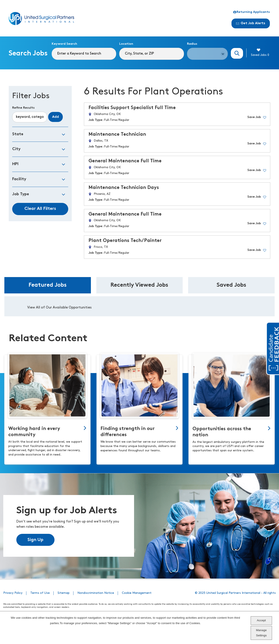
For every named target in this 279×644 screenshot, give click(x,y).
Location (126, 44)
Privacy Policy (13, 593)
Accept (261, 620)
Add (55, 117)
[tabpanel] (139, 306)
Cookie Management (137, 593)
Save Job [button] (254, 117)
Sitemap (64, 593)
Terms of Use (40, 593)
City (16, 149)
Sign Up (35, 540)
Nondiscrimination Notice (96, 593)
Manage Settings (261, 633)
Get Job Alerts (251, 23)
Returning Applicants (251, 12)
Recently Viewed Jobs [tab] (139, 285)
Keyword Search (64, 44)
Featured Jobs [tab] (48, 285)
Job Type (21, 194)
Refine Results (23, 108)
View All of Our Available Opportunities (59, 308)
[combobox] (151, 54)
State (18, 134)
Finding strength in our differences (128, 432)
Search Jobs (237, 53)
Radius (192, 44)
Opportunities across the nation (222, 432)
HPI (15, 164)
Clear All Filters (40, 209)
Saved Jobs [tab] (231, 285)
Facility (19, 179)
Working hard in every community (34, 432)
